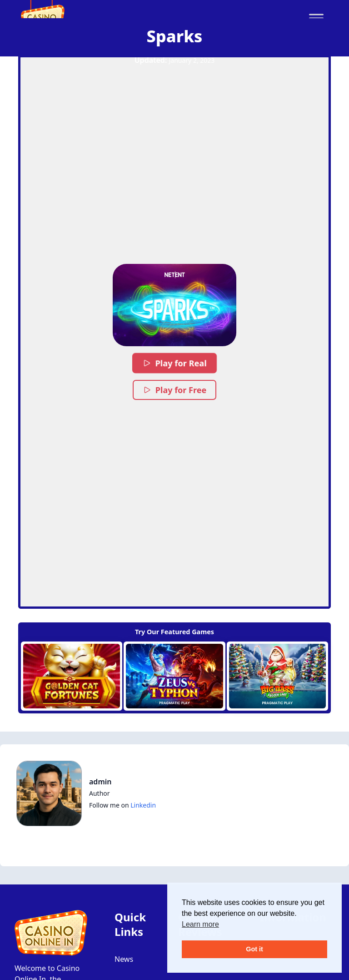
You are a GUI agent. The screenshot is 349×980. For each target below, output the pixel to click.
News (124, 959)
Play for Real (174, 363)
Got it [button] (254, 949)
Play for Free (174, 390)
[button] (174, 305)
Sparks (175, 36)
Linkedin (143, 805)
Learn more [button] (200, 924)
